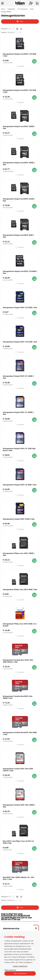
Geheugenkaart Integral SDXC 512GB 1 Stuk (19, 519)
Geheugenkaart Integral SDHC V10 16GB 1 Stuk (20, 308)
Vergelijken (21, 66)
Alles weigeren (10, 970)
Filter (20, 21)
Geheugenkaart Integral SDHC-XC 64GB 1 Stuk (20, 485)
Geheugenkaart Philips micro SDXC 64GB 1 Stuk (20, 590)
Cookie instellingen (20, 966)
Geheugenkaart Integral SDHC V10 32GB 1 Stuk (20, 342)
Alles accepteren (20, 973)
